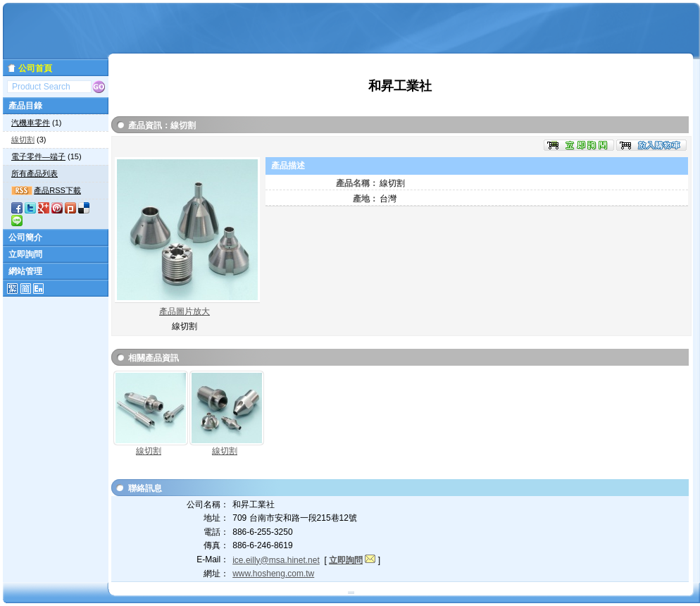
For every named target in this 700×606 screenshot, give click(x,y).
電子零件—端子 (38, 156)
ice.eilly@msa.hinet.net (276, 560)
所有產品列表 (35, 173)
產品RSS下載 (57, 190)
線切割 (23, 140)
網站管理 (25, 271)
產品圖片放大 (185, 311)
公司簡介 (25, 237)
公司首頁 (35, 68)
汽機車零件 (31, 123)
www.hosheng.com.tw (273, 574)
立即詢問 (25, 254)
